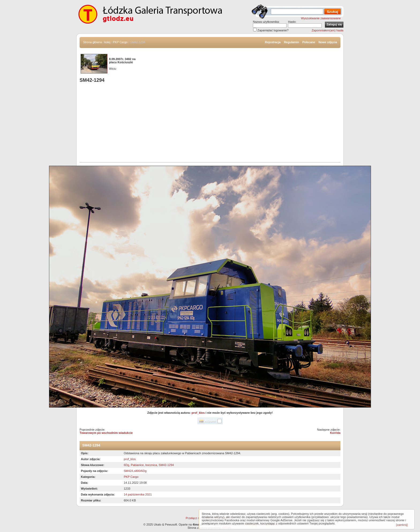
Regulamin (291, 42)
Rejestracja (273, 42)
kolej (108, 42)
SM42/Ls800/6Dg (135, 471)
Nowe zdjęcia (328, 42)
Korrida (335, 433)
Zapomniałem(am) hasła (327, 30)
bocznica (151, 465)
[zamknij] (402, 525)
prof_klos (198, 413)
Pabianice (137, 465)
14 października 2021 (138, 494)
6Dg (126, 465)
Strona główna (92, 42)
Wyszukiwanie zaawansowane (321, 18)
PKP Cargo (120, 42)
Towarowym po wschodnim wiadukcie (106, 433)
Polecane (309, 42)
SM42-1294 (166, 465)
